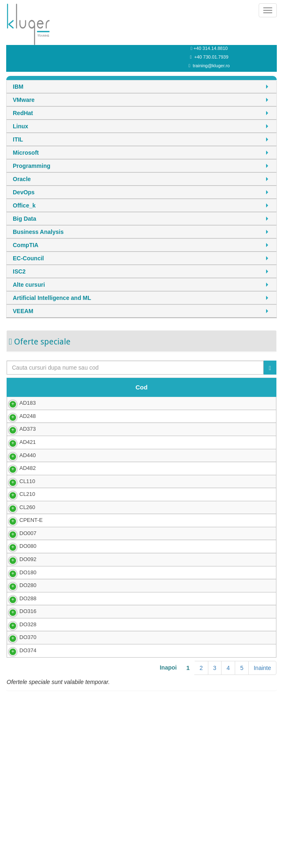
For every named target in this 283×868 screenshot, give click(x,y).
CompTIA (26, 245)
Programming (32, 166)
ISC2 (19, 271)
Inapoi (168, 797)
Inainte (262, 798)
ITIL (18, 139)
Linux (20, 126)
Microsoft (26, 153)
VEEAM (23, 311)
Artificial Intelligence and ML (52, 298)
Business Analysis (38, 232)
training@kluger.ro (211, 66)
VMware (24, 100)
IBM (18, 87)
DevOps (24, 192)
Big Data (25, 219)
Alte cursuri (29, 285)
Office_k (24, 205)
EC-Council (28, 258)
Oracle (22, 179)
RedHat (23, 113)
